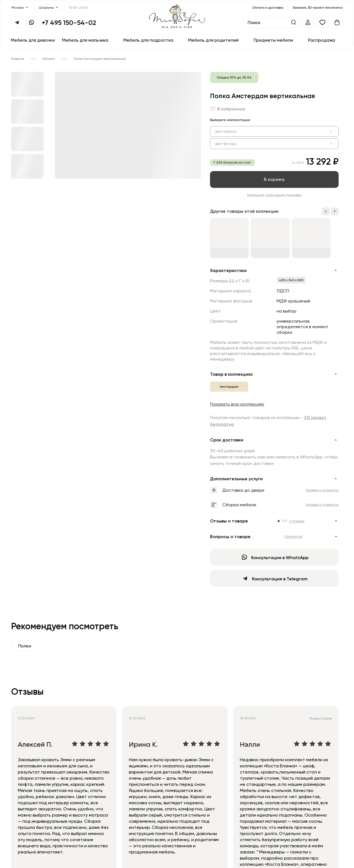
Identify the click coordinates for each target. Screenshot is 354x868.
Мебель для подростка (148, 40)
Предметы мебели (273, 40)
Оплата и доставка (268, 7)
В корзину (274, 179)
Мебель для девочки (33, 40)
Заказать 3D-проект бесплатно (318, 7)
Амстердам (229, 386)
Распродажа (322, 40)
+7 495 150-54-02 (69, 22)
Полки (25, 646)
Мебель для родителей (213, 40)
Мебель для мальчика (85, 40)
